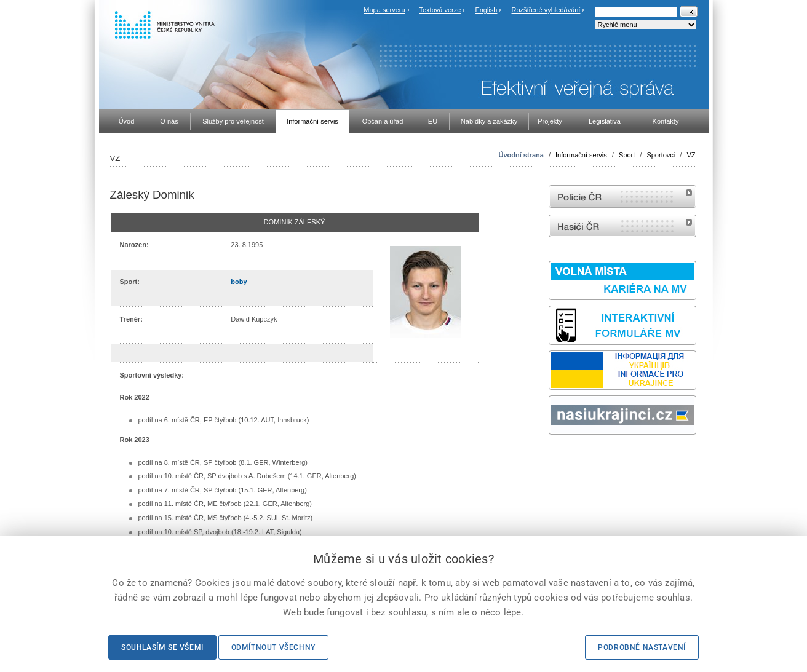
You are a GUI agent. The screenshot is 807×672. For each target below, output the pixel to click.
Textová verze (440, 10)
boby (239, 282)
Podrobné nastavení (642, 647)
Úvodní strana (521, 155)
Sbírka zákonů (551, 458)
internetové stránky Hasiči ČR (622, 226)
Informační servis (581, 155)
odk (555, 458)
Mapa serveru (384, 10)
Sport (627, 155)
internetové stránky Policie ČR (622, 196)
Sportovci (661, 155)
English (486, 10)
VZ (691, 155)
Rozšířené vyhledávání (546, 10)
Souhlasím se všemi (162, 647)
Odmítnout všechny (273, 647)
